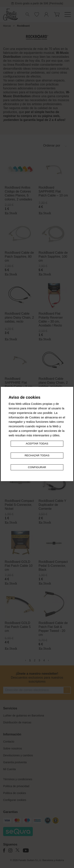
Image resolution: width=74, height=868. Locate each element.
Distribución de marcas (17, 722)
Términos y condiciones (18, 779)
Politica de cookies (15, 793)
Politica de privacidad (16, 786)
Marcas (7, 26)
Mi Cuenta (9, 769)
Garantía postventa (15, 762)
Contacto (9, 742)
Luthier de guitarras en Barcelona (24, 716)
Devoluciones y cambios (18, 755)
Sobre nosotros (13, 748)
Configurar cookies (15, 800)
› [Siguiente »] (48, 660)
